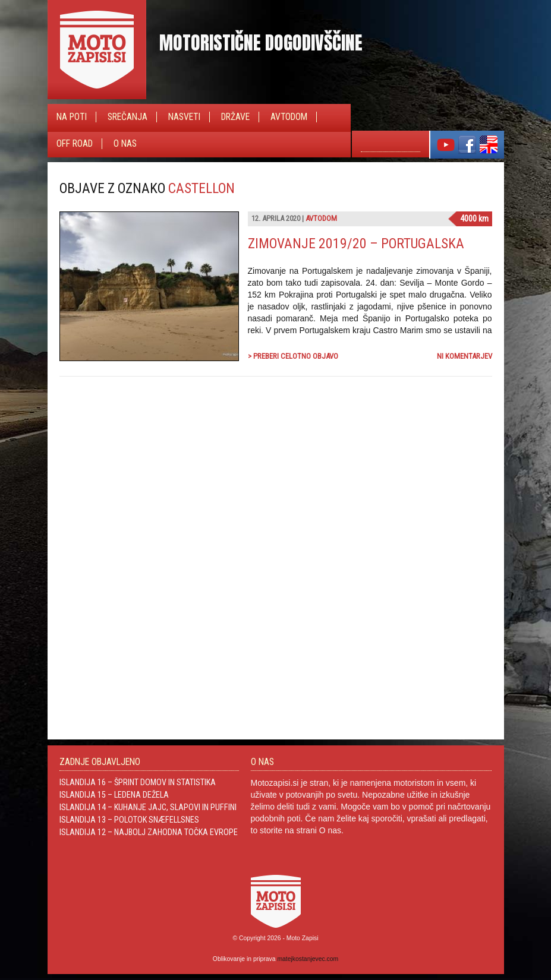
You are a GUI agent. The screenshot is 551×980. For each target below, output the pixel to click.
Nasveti (184, 117)
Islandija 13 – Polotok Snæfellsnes (129, 820)
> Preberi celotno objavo (293, 356)
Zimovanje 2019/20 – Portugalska (356, 244)
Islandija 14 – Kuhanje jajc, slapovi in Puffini (148, 807)
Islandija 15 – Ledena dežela (114, 795)
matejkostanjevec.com (308, 959)
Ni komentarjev (465, 356)
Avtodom (289, 117)
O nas (125, 144)
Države (235, 117)
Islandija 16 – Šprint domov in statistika (138, 782)
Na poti (72, 117)
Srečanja (127, 117)
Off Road (75, 144)
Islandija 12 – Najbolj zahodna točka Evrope (149, 832)
